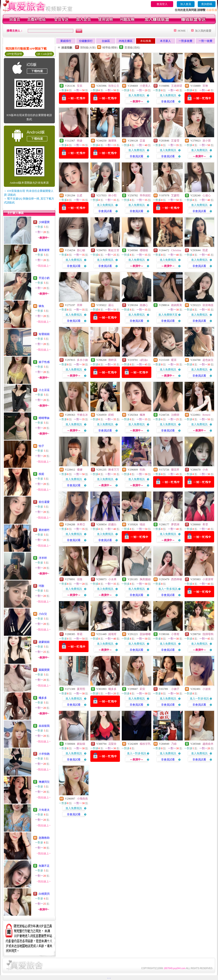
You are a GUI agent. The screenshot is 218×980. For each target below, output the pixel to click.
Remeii (207, 415)
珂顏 (41, 586)
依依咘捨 (208, 305)
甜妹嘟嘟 (145, 634)
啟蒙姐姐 (44, 642)
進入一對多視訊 (168, 589)
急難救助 (44, 838)
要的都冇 (44, 530)
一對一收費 (205, 41)
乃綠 (174, 744)
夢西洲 (175, 524)
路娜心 (144, 305)
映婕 (80, 141)
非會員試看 (168, 101)
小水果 (112, 579)
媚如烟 (81, 744)
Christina (176, 250)
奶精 (111, 415)
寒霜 (80, 634)
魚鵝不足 (44, 866)
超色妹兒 (208, 360)
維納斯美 (177, 305)
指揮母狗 (208, 634)
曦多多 (43, 698)
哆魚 (41, 306)
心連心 (207, 195)
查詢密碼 (207, 4)
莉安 (142, 689)
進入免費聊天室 (168, 315)
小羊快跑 (44, 754)
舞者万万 (114, 470)
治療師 (175, 415)
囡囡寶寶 (44, 670)
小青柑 (175, 634)
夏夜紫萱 (44, 250)
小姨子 (175, 689)
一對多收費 (185, 41)
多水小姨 (82, 360)
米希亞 (81, 524)
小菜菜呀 (208, 579)
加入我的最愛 (203, 31)
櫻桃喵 (144, 250)
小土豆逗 (44, 390)
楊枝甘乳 (145, 744)
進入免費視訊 (137, 95)
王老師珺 (177, 86)
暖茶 (174, 360)
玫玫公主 (114, 86)
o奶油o (144, 360)
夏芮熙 (81, 689)
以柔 (80, 195)
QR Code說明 (44, 54)
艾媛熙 (175, 195)
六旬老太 (44, 810)
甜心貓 (81, 250)
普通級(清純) (132, 48)
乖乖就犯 (145, 195)
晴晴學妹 (44, 418)
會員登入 (162, 4)
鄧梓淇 (112, 360)
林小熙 (112, 195)
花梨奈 (112, 744)
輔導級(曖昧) (110, 48)
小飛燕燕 (82, 799)
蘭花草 (175, 470)
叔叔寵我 (44, 726)
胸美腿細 (145, 579)
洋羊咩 (43, 558)
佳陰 (80, 579)
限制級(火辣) (88, 48)
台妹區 (106, 41)
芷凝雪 (175, 141)
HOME (182, 31)
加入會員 (186, 4)
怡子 (41, 446)
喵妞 (142, 524)
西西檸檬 (177, 579)
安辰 (80, 86)
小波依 (207, 689)
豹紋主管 (114, 250)
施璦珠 (112, 141)
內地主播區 (126, 41)
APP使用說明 (14, 54)
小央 (205, 470)
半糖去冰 (82, 415)
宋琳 (205, 86)
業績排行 (66, 41)
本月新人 (165, 41)
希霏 (205, 524)
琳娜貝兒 (44, 782)
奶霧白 (112, 524)
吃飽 (142, 470)
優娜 (80, 470)
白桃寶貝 (44, 894)
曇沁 (111, 305)
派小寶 (207, 141)
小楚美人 (145, 86)
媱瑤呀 (112, 634)
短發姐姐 (44, 334)
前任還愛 (44, 502)
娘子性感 (44, 362)
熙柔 (205, 250)
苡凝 (142, 141)
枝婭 (41, 474)
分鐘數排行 (86, 41)
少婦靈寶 (44, 222)
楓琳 (142, 415)
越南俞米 (208, 744)
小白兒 (43, 614)
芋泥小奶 (44, 278)
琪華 (80, 305)
